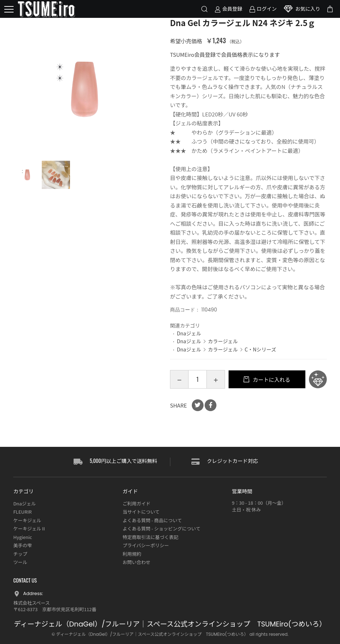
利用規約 (132, 554)
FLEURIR (22, 512)
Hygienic (22, 537)
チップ (20, 554)
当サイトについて (141, 512)
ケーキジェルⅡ (29, 528)
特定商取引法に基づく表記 (150, 537)
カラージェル (223, 341)
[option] (84, 89)
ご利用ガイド (136, 503)
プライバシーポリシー (146, 545)
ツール (20, 562)
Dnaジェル (189, 333)
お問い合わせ (136, 562)
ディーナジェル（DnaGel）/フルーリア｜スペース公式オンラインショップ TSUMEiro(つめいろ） (170, 624)
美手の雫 (22, 545)
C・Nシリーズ (260, 349)
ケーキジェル (27, 520)
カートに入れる (271, 380)
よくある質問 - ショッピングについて (161, 528)
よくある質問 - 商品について (152, 520)
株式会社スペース (31, 603)
